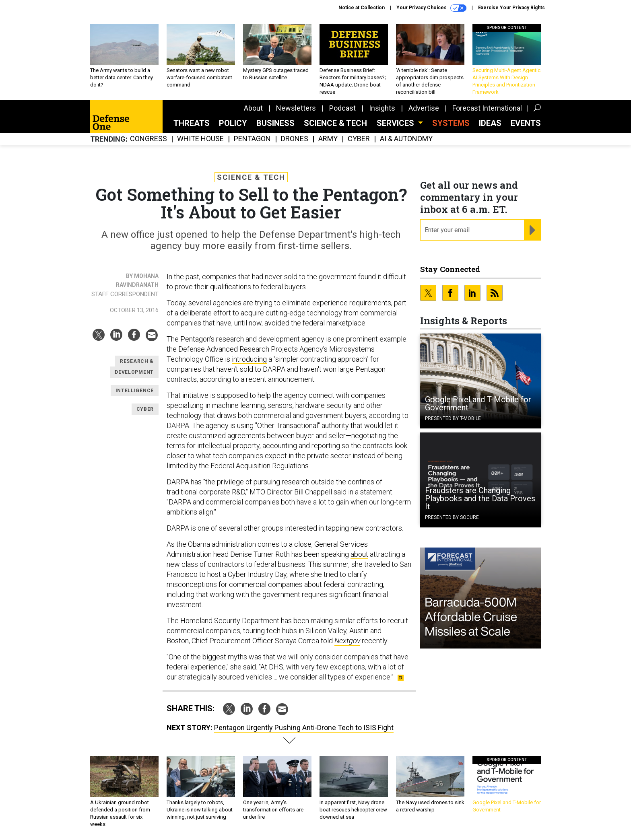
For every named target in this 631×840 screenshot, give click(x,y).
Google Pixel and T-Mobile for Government (478, 404)
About (253, 108)
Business (275, 123)
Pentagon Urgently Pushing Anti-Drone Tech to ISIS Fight (304, 728)
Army (328, 139)
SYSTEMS (451, 123)
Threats (192, 123)
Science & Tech (335, 123)
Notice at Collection (362, 8)
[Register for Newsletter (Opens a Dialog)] (532, 230)
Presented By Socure (452, 517)
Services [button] (396, 123)
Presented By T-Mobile (453, 418)
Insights (382, 108)
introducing (249, 359)
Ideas (490, 123)
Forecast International (487, 108)
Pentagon (252, 139)
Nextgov (347, 641)
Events (526, 123)
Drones (295, 139)
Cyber (359, 139)
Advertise (424, 108)
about (359, 554)
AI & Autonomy (406, 139)
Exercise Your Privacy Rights (511, 8)
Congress (148, 139)
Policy (233, 123)
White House (200, 139)
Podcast (342, 108)
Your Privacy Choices (431, 8)
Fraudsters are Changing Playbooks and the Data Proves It (480, 498)
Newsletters (296, 108)
